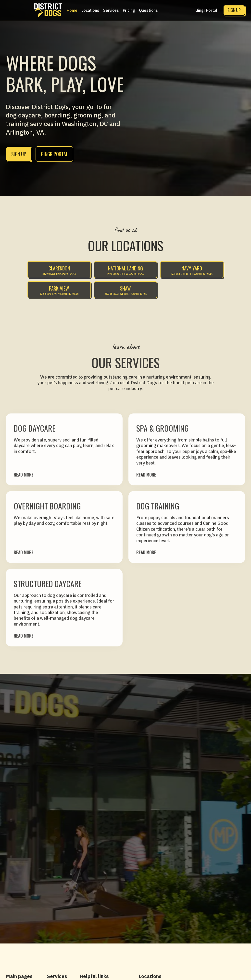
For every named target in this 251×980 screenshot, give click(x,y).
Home (72, 10)
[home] (48, 10)
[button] (90, 10)
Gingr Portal (206, 10)
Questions (149, 10)
